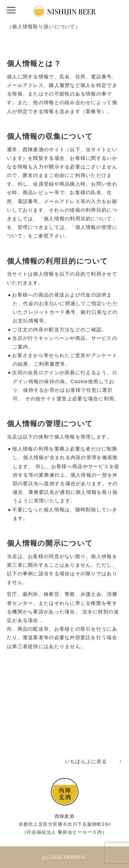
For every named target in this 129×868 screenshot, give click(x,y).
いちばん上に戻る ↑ (94, 761)
